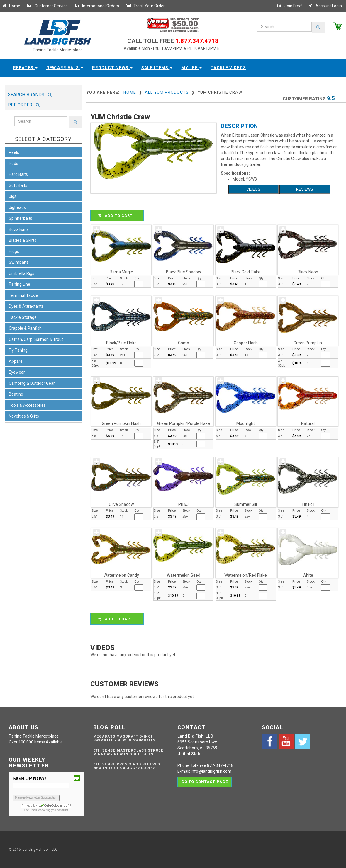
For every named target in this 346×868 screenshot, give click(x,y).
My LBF (191, 68)
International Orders (97, 6)
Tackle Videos (228, 68)
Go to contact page (205, 782)
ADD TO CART (118, 215)
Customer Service (47, 6)
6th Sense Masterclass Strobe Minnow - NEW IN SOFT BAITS (129, 752)
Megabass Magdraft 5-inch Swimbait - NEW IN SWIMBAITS (124, 738)
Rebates (25, 68)
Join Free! (290, 6)
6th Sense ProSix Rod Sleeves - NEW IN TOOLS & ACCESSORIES (128, 766)
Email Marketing (40, 810)
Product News (112, 68)
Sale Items (157, 68)
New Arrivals (65, 68)
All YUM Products (167, 92)
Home (11, 6)
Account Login (325, 6)
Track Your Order (145, 6)
